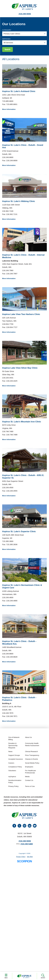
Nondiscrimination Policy (15, 781)
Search (43, 976)
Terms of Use (30, 786)
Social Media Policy (32, 763)
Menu (6, 976)
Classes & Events (31, 759)
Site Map (30, 857)
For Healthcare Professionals (30, 772)
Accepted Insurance (16, 759)
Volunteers (12, 771)
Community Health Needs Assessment (32, 744)
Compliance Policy (15, 767)
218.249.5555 (25, 14)
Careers (11, 763)
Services (6, 39)
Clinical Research (31, 751)
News (10, 751)
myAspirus (12, 777)
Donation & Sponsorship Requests (13, 746)
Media (27, 777)
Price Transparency (32, 755)
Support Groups (14, 755)
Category (7, 30)
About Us (28, 737)
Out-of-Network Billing (14, 738)
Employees (29, 767)
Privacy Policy (13, 786)
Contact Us (29, 780)
